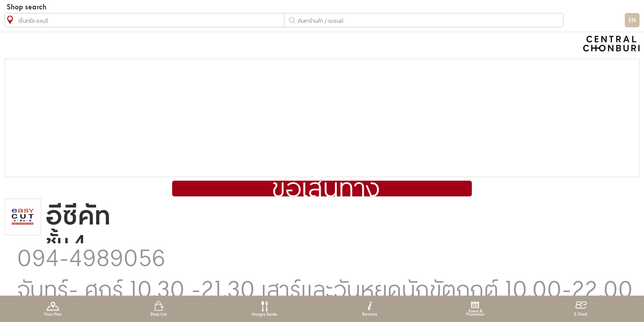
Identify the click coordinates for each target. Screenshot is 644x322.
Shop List (159, 309)
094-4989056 (91, 260)
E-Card (581, 309)
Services (370, 309)
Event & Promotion (475, 309)
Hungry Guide (264, 309)
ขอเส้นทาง (326, 190)
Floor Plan (53, 309)
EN (632, 20)
